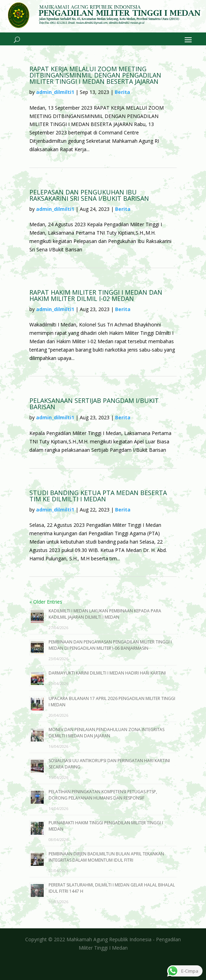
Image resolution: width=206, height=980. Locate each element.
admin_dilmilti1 (55, 92)
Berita (122, 92)
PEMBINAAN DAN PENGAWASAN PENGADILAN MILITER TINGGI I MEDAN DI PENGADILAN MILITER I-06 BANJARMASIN (110, 645)
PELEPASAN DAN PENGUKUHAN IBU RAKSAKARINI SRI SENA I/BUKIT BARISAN (89, 195)
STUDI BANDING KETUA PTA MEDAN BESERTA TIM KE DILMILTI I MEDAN (98, 496)
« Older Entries (46, 602)
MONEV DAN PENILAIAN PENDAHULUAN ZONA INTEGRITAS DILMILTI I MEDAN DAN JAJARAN (106, 733)
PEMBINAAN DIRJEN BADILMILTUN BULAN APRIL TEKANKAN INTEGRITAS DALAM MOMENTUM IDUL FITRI (106, 857)
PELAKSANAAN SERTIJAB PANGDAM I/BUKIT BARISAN (94, 404)
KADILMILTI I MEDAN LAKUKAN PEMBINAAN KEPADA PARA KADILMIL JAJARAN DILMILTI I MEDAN (105, 614)
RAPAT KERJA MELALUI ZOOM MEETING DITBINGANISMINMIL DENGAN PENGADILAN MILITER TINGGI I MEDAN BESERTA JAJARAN (95, 75)
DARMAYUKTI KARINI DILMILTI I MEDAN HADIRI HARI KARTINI (107, 673)
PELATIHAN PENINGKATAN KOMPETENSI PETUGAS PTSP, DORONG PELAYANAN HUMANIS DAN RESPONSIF (103, 795)
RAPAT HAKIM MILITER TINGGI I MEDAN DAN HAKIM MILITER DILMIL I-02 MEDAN (96, 295)
